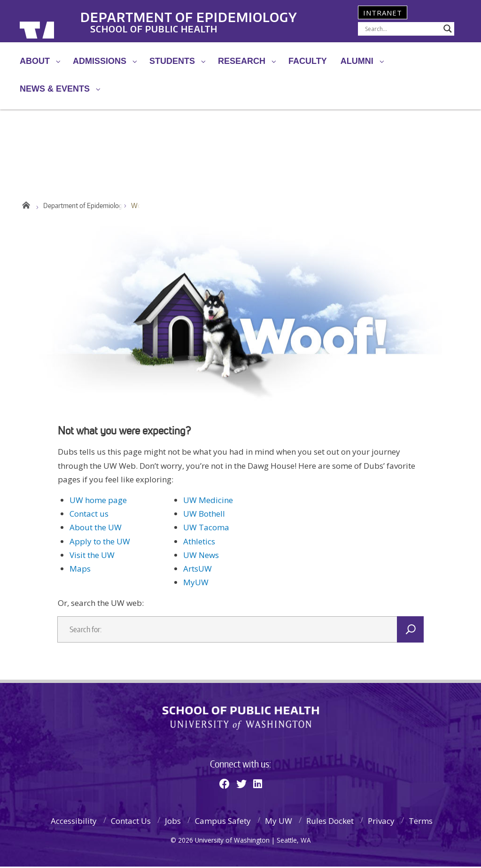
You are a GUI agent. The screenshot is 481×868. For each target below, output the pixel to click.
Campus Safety (223, 822)
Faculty (308, 61)
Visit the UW (92, 556)
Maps (80, 570)
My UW (279, 822)
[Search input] (402, 29)
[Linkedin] (258, 785)
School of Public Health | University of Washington (241, 720)
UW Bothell (204, 515)
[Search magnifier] (448, 29)
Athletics (199, 543)
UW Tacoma (206, 529)
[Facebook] (225, 785)
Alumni (357, 61)
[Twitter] (241, 785)
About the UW (96, 529)
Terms (421, 822)
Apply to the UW (100, 543)
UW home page (98, 501)
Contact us (89, 515)
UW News (201, 556)
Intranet (383, 13)
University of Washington (58, 21)
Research (242, 61)
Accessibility (74, 822)
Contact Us (131, 822)
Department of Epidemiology (214, 14)
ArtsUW (198, 570)
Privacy (381, 822)
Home (26, 205)
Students (172, 61)
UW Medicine (208, 501)
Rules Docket (330, 822)
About (35, 61)
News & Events (55, 89)
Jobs (173, 822)
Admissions (100, 61)
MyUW (196, 584)
